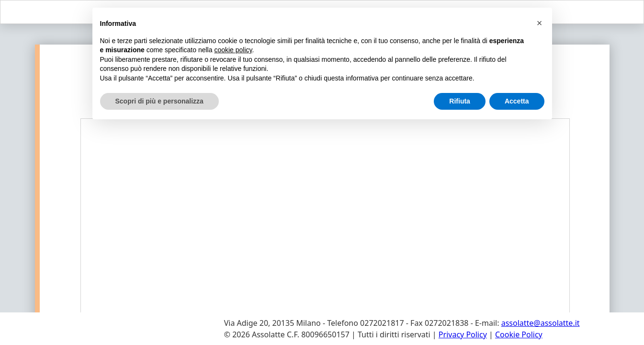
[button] (540, 23)
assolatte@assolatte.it (541, 323)
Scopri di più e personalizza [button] (159, 101)
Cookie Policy (519, 334)
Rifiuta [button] (460, 101)
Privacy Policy (463, 334)
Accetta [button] (517, 101)
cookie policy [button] (233, 50)
